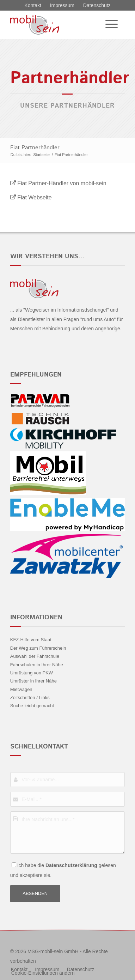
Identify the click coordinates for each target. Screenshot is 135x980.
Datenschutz (97, 5)
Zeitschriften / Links (30, 698)
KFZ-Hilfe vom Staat (31, 640)
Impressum (62, 5)
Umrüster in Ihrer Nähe (33, 681)
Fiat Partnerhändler (35, 148)
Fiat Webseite (35, 197)
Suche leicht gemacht (32, 706)
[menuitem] (108, 25)
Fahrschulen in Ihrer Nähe (37, 665)
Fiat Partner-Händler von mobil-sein (62, 183)
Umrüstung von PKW (32, 673)
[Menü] (108, 25)
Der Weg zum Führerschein (38, 648)
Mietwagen (21, 689)
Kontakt (33, 5)
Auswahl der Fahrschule (35, 656)
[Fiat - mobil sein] (56, 25)
